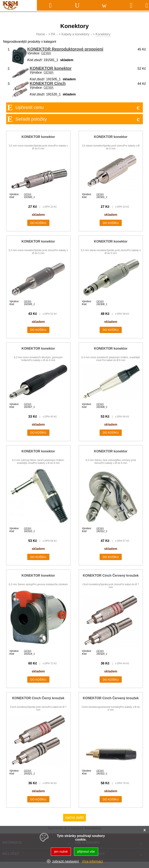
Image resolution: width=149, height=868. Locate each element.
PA (53, 34)
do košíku (38, 223)
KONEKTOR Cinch (48, 83)
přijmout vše (86, 852)
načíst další (74, 818)
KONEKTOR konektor (51, 68)
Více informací (92, 861)
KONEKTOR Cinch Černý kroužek (38, 698)
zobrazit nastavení (66, 861)
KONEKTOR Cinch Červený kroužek (111, 575)
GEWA (46, 53)
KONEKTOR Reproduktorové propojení (65, 49)
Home (41, 34)
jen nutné (61, 852)
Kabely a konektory (75, 34)
